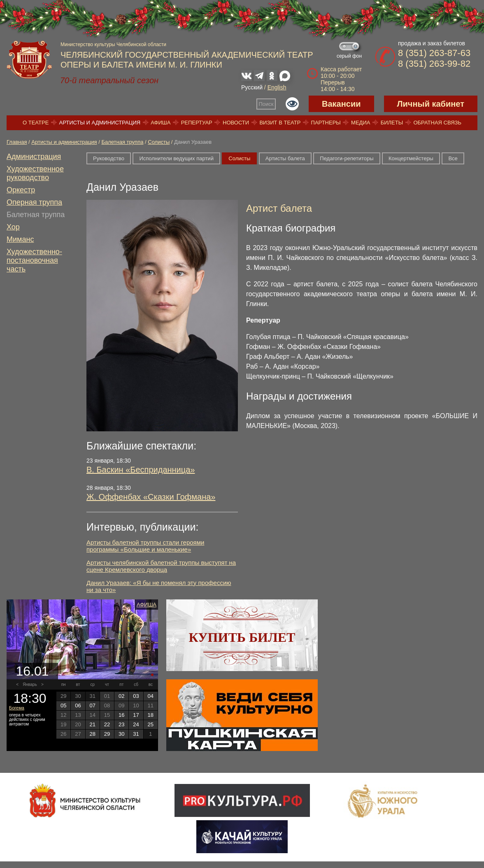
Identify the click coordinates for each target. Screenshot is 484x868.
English (277, 87)
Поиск (266, 104)
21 (92, 724)
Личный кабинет (431, 104)
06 (78, 705)
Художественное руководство (35, 173)
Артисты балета (285, 158)
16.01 (32, 671)
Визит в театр (280, 123)
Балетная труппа (122, 142)
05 (63, 705)
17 (136, 715)
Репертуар (197, 123)
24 (136, 724)
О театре (36, 123)
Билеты (392, 123)
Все (453, 158)
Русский (252, 87)
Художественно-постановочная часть (34, 260)
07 (92, 705)
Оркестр (21, 190)
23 (121, 724)
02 (121, 696)
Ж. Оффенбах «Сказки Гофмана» (151, 497)
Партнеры (326, 123)
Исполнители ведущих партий (176, 158)
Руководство (109, 158)
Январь (30, 684)
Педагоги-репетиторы (347, 158)
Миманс (20, 239)
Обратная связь (437, 123)
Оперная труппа (34, 202)
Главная (17, 142)
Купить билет (242, 637)
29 (107, 734)
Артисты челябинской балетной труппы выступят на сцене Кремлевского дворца (161, 566)
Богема (17, 708)
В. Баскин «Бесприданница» (141, 470)
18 (151, 715)
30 (121, 734)
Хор (13, 227)
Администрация (34, 157)
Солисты (159, 142)
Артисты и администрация (100, 123)
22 (107, 724)
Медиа (361, 123)
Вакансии (341, 104)
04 (151, 696)
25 (151, 724)
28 (92, 734)
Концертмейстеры (411, 158)
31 (136, 734)
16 (121, 715)
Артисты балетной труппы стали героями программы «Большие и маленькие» (145, 546)
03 (136, 696)
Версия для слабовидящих (292, 104)
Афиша (161, 123)
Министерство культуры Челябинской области (113, 44)
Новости (236, 123)
